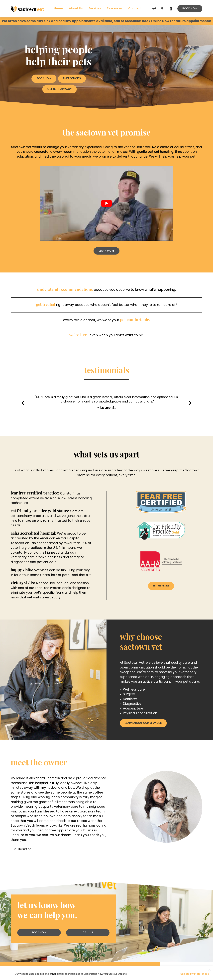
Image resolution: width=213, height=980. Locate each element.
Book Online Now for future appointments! (177, 21)
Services (95, 9)
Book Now (190, 9)
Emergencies (72, 79)
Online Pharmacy (59, 89)
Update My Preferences (195, 974)
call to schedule (127, 21)
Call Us (88, 933)
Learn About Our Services (143, 723)
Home (58, 9)
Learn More (109, 252)
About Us (76, 9)
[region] (106, 973)
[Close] (210, 969)
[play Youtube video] (106, 203)
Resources (115, 9)
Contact (135, 9)
